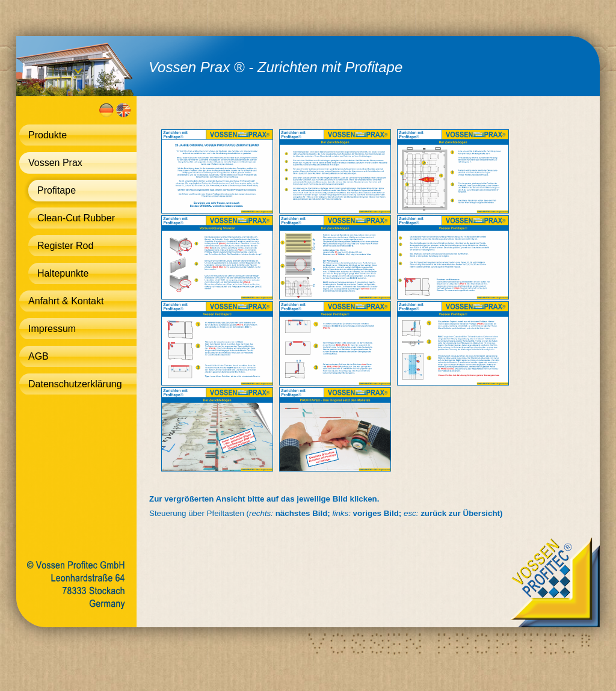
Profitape (57, 190)
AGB (38, 356)
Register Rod (65, 246)
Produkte (48, 135)
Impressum (52, 329)
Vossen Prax (55, 163)
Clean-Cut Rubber (76, 218)
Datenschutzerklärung (75, 384)
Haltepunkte (63, 273)
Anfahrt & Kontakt (66, 301)
